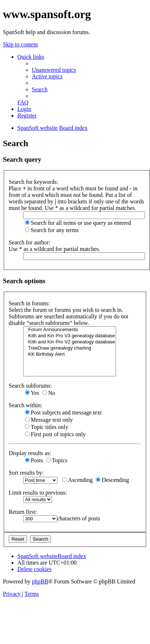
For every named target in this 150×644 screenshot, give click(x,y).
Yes (32, 393)
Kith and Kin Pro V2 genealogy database (70, 342)
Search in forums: (29, 303)
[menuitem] (54, 70)
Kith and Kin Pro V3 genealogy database (70, 336)
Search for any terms (52, 230)
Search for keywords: (33, 182)
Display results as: (30, 453)
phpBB (40, 581)
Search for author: (30, 242)
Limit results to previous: (38, 493)
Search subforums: (30, 386)
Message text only (49, 420)
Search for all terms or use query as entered (78, 223)
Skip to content (20, 44)
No (49, 393)
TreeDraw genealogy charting (70, 348)
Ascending (77, 480)
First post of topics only (55, 434)
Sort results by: (26, 473)
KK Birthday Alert (70, 354)
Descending (112, 480)
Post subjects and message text (63, 412)
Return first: (23, 512)
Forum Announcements (70, 330)
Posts (34, 460)
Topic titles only (47, 427)
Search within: (25, 405)
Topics (57, 460)
